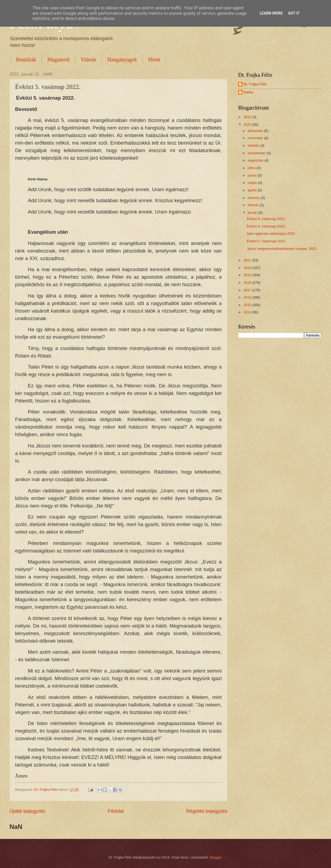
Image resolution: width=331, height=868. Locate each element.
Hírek (154, 59)
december (256, 131)
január (253, 213)
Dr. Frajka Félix (255, 84)
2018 (248, 283)
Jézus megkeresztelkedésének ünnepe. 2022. (282, 249)
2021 (248, 260)
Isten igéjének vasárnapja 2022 (271, 234)
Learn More (271, 13)
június (253, 175)
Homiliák (26, 59)
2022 (248, 125)
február (253, 205)
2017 (248, 290)
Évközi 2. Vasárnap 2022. (266, 241)
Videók (89, 59)
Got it (294, 13)
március (254, 198)
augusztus (256, 160)
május (253, 183)
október (254, 146)
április (253, 190)
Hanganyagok (122, 59)
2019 (248, 275)
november (256, 138)
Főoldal (116, 811)
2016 (248, 297)
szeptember (257, 153)
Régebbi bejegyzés (207, 811)
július (252, 168)
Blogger (216, 857)
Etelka (248, 92)
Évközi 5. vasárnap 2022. (266, 219)
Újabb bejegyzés (27, 811)
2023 (248, 117)
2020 (248, 268)
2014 (248, 312)
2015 (248, 305)
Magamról (59, 59)
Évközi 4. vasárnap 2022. (266, 226)
